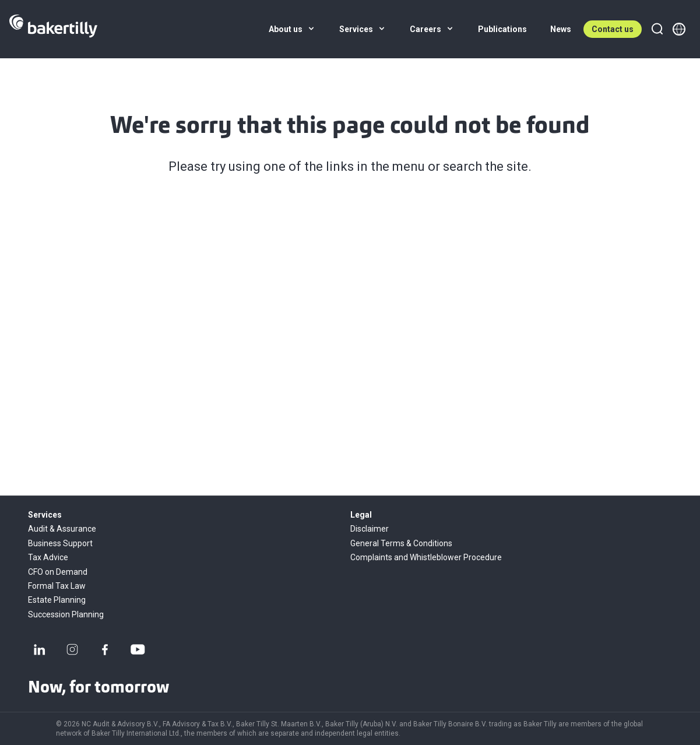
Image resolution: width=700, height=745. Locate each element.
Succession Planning (66, 614)
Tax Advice (48, 557)
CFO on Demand (58, 572)
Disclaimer (370, 529)
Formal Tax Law (57, 586)
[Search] (657, 29)
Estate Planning (57, 600)
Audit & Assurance (62, 529)
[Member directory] (679, 29)
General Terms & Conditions (401, 543)
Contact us (613, 29)
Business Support (60, 543)
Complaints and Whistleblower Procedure (426, 557)
